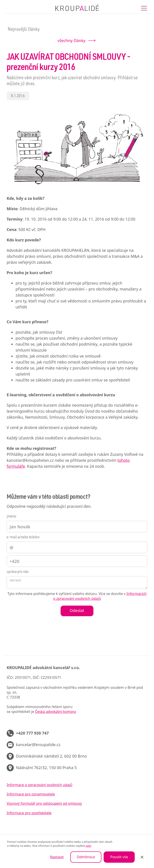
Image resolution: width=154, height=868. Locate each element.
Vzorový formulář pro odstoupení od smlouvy (44, 803)
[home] (77, 8)
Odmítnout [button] (86, 857)
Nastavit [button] (57, 857)
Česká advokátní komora (56, 712)
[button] (144, 8)
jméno (11, 517)
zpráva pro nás (18, 572)
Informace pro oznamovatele (31, 794)
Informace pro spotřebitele (29, 813)
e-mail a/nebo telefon (23, 537)
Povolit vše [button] (119, 857)
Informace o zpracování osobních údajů (39, 785)
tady (88, 846)
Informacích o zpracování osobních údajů (100, 596)
